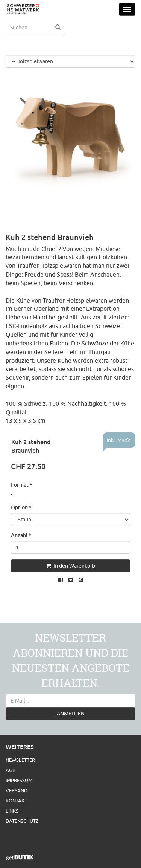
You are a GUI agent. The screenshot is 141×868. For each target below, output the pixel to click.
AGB (11, 770)
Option (21, 507)
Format (22, 485)
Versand (17, 790)
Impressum (19, 780)
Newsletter (20, 760)
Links (12, 811)
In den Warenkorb (71, 566)
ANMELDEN (71, 714)
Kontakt (16, 801)
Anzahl (21, 535)
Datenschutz (22, 821)
